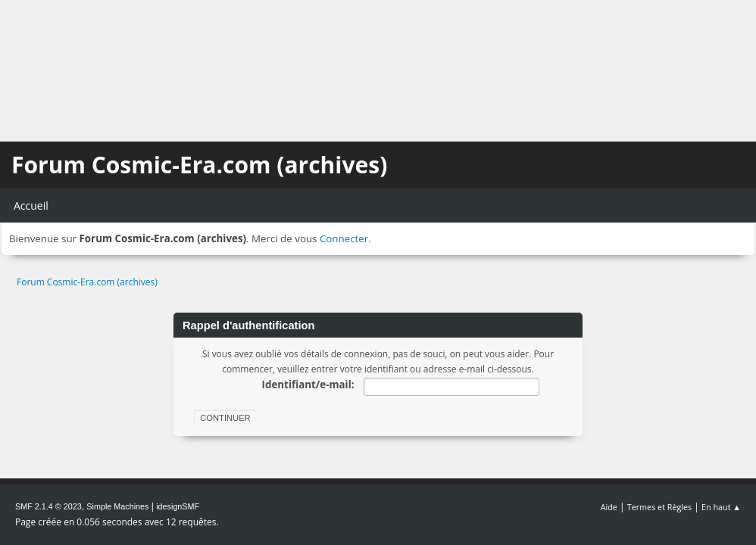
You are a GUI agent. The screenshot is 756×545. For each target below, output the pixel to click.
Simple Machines (117, 506)
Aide (609, 507)
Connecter (344, 238)
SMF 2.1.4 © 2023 (48, 506)
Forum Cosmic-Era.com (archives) (199, 165)
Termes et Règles (660, 507)
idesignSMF (178, 506)
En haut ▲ (721, 507)
